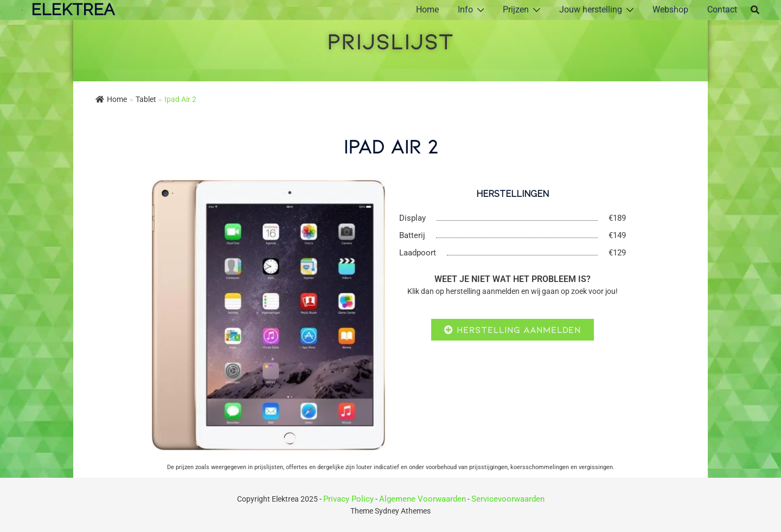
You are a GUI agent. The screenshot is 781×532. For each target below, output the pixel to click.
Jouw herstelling (591, 9)
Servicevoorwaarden (503, 499)
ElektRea (73, 9)
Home (427, 9)
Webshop (670, 9)
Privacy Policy (354, 499)
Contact (722, 9)
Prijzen (516, 9)
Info (465, 9)
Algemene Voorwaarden (423, 499)
